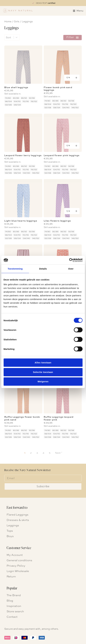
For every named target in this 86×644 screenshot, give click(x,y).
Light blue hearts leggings (21, 221)
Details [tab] (43, 269)
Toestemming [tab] (15, 269)
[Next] (72, 78)
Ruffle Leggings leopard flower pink (59, 418)
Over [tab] (71, 269)
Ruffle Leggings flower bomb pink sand (22, 418)
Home (8, 21)
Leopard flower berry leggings (23, 155)
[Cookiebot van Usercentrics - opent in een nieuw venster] (69, 260)
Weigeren (43, 381)
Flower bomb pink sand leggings (58, 89)
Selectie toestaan (43, 372)
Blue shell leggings (16, 87)
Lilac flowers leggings (57, 221)
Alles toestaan (43, 363)
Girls (17, 21)
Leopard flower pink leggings (62, 155)
